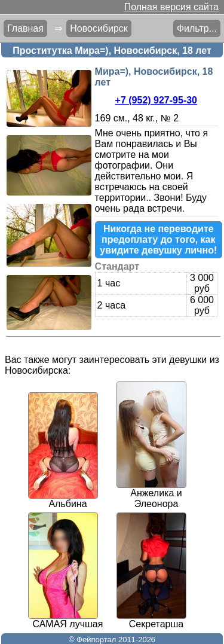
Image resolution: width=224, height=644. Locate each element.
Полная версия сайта (171, 7)
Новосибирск (99, 28)
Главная (25, 28)
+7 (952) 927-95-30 (156, 100)
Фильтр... (197, 28)
